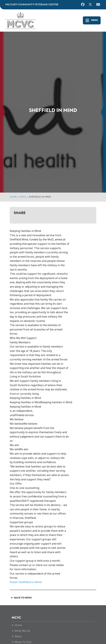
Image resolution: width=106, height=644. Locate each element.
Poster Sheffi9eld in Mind (26, 582)
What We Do (22, 631)
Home (13, 197)
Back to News (23, 598)
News (23, 197)
